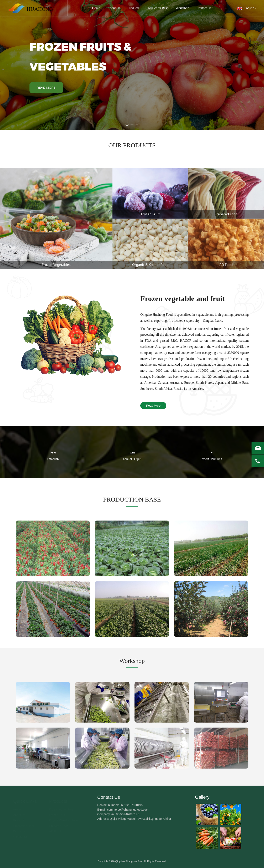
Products (133, 8)
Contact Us (204, 8)
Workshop (182, 8)
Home (96, 8)
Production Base (157, 8)
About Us (114, 8)
